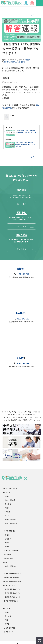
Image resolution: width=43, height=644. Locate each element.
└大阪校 (6, 508)
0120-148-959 (23, 319)
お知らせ (28, 60)
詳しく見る (21, 204)
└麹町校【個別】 (10, 500)
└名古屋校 (7, 504)
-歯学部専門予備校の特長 (12, 581)
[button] (40, 3)
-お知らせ (7, 608)
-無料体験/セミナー (10, 488)
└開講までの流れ (10, 520)
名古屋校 (20, 313)
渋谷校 (20, 268)
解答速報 (22, 62)
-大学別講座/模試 (9, 531)
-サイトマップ (8, 632)
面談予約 (32, 5)
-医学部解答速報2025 (11, 601)
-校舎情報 (7, 492)
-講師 (5, 562)
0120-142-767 (23, 363)
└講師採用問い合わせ (11, 566)
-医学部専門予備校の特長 (12, 574)
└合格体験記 (8, 558)
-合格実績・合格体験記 (11, 550)
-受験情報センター (10, 585)
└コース (6, 516)
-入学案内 (7, 512)
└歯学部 (6, 547)
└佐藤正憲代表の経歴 (11, 577)
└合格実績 (7, 554)
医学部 (6, 62)
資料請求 (26, 5)
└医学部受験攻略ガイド (12, 589)
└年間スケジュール (10, 524)
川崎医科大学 (14, 62)
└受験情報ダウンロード (12, 597)
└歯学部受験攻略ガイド (12, 593)
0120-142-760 (23, 274)
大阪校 (20, 358)
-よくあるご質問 (9, 628)
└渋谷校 (6, 496)
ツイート (34, 15)
